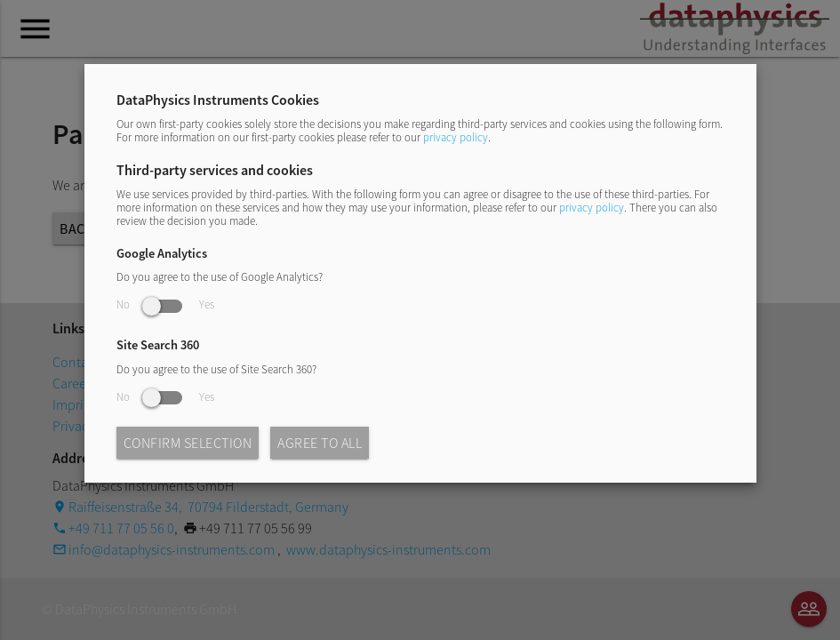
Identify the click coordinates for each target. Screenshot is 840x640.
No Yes (165, 304)
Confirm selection (188, 443)
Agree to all (320, 443)
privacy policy (456, 137)
